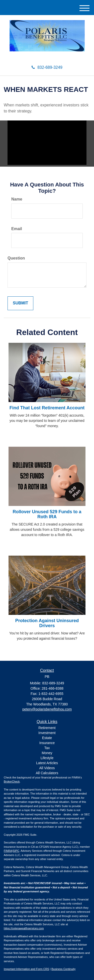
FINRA (8, 851)
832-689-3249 (47, 67)
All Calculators (47, 773)
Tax (47, 748)
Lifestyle (47, 758)
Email (17, 229)
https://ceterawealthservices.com (24, 928)
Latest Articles (47, 763)
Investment (47, 733)
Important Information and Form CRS (26, 969)
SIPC (16, 851)
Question (16, 258)
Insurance (47, 743)
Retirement (47, 728)
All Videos (47, 768)
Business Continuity (64, 969)
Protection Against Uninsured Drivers (47, 623)
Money (47, 753)
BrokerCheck (12, 781)
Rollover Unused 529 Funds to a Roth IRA (47, 514)
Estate (47, 738)
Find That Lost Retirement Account (47, 408)
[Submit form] (20, 303)
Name (17, 199)
